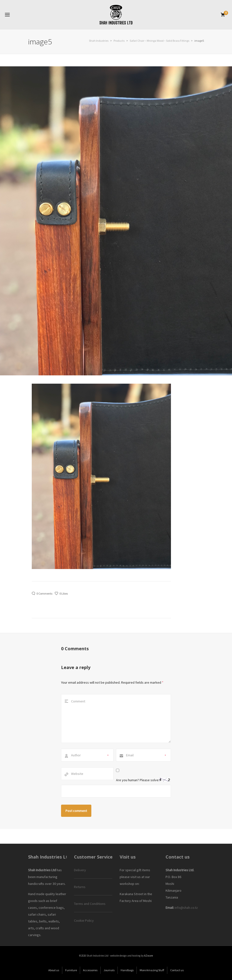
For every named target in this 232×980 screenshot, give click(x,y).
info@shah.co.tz (186, 908)
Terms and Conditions (90, 904)
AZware (148, 956)
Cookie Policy (84, 920)
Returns (80, 887)
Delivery (80, 870)
